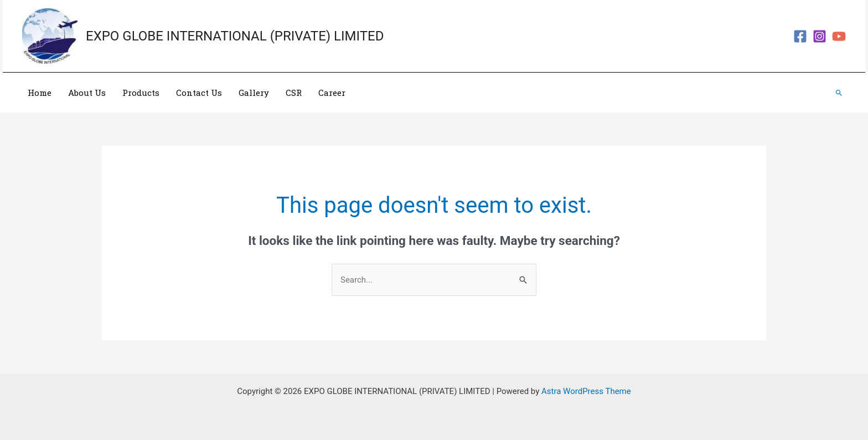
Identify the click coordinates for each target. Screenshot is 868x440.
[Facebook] (800, 36)
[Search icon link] (839, 93)
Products (141, 93)
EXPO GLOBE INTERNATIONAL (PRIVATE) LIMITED (235, 36)
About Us (87, 93)
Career (332, 93)
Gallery (254, 93)
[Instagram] (820, 36)
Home (40, 93)
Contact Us (199, 93)
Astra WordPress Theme (586, 391)
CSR (294, 93)
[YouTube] (839, 36)
